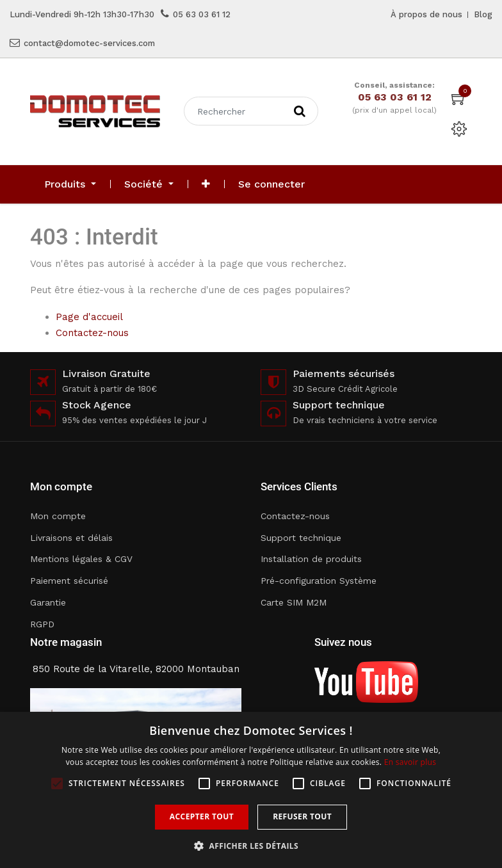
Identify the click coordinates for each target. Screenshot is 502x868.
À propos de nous (426, 14)
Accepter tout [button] (202, 816)
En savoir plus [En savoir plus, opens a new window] (410, 762)
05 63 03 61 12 (202, 14)
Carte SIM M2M (294, 602)
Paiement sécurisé (69, 581)
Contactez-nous (92, 333)
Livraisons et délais (71, 538)
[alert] (251, 790)
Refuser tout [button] (302, 816)
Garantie (48, 602)
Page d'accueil (89, 317)
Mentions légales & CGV (81, 559)
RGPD (42, 624)
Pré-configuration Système (319, 581)
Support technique (301, 538)
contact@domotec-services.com (89, 43)
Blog (483, 14)
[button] (206, 184)
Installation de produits (311, 559)
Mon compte (58, 516)
